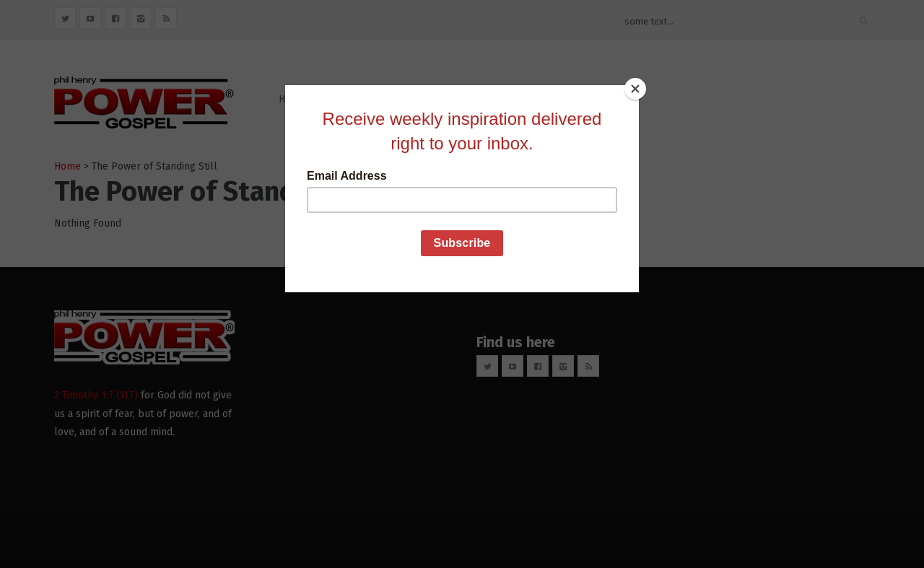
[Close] (635, 89)
